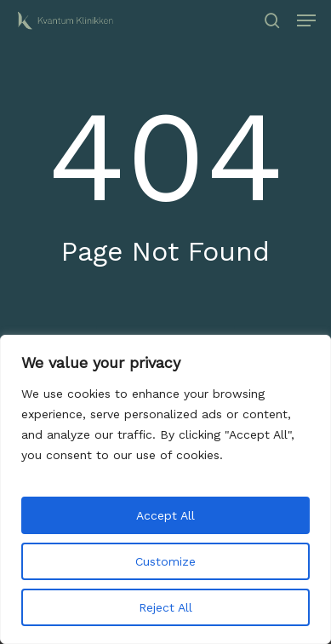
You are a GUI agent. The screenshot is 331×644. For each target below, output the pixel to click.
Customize (165, 561)
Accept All (165, 515)
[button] (306, 20)
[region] (165, 489)
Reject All (165, 607)
